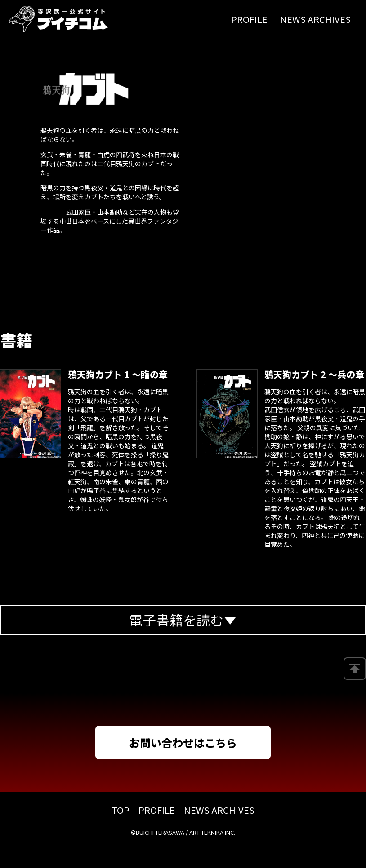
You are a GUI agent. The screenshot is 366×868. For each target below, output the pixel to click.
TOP (121, 810)
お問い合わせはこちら (183, 742)
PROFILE (249, 19)
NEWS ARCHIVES (315, 19)
